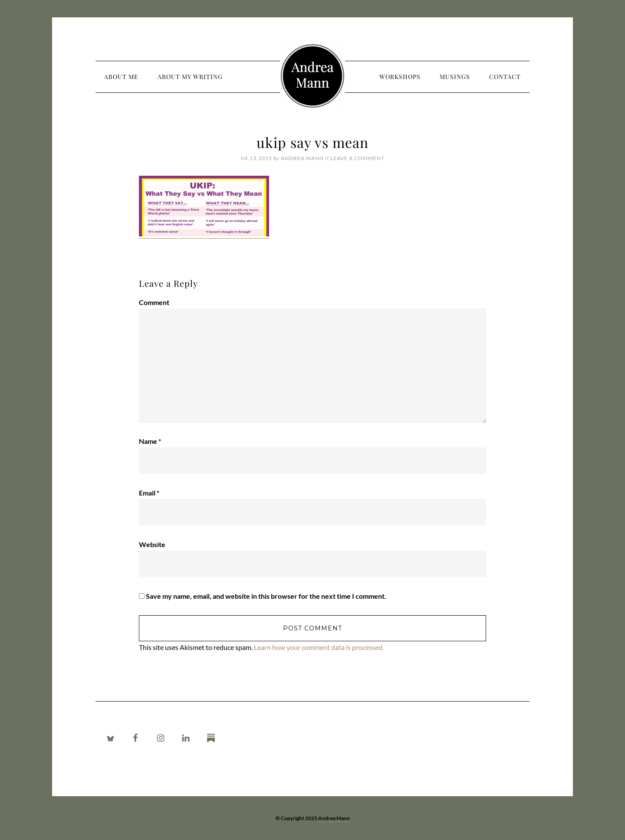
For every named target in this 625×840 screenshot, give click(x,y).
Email (149, 493)
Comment (154, 302)
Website (152, 544)
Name (150, 441)
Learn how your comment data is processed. (319, 647)
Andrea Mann (312, 76)
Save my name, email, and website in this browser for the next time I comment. (266, 596)
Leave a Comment (357, 158)
